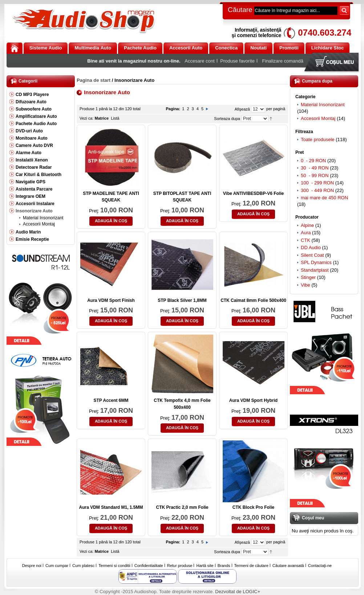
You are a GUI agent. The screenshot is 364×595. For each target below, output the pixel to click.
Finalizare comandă (283, 61)
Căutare (240, 10)
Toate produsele (318, 139)
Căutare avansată (288, 566)
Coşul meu (333, 63)
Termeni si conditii (114, 566)
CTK (306, 240)
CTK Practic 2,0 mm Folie (182, 507)
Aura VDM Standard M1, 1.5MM (111, 507)
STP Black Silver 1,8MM (182, 300)
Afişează (242, 109)
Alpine (307, 225)
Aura (306, 233)
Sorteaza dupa (227, 119)
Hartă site (205, 566)
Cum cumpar (57, 566)
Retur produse (180, 566)
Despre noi (32, 566)
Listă (115, 118)
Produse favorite (237, 61)
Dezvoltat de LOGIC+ (238, 592)
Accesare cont (199, 61)
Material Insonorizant (323, 105)
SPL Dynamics (316, 262)
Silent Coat (312, 255)
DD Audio (311, 247)
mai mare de (324, 198)
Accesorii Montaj (318, 118)
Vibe (306, 285)
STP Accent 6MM (111, 400)
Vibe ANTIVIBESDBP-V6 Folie (253, 193)
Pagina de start (94, 80)
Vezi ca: (87, 118)
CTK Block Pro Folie (253, 507)
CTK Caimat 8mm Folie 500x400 (253, 300)
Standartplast (315, 270)
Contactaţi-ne (320, 566)
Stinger (308, 277)
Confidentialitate (149, 566)
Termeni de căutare (251, 566)
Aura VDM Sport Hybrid (253, 400)
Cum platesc (83, 566)
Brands (224, 566)
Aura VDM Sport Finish (111, 300)
